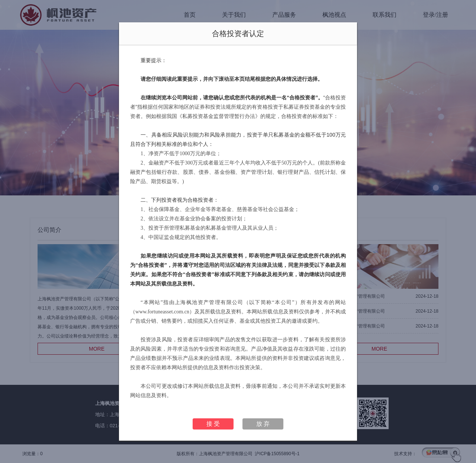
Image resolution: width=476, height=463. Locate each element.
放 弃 (263, 424)
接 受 (213, 424)
